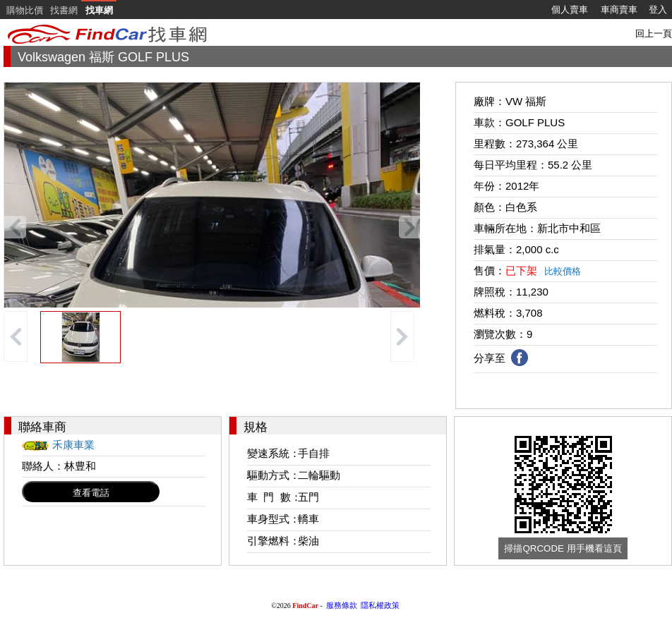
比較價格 (563, 271)
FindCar (305, 606)
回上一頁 (654, 34)
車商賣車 (619, 10)
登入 (658, 10)
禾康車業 (73, 445)
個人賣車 (570, 10)
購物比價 (25, 10)
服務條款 (342, 605)
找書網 (64, 10)
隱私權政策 (380, 605)
